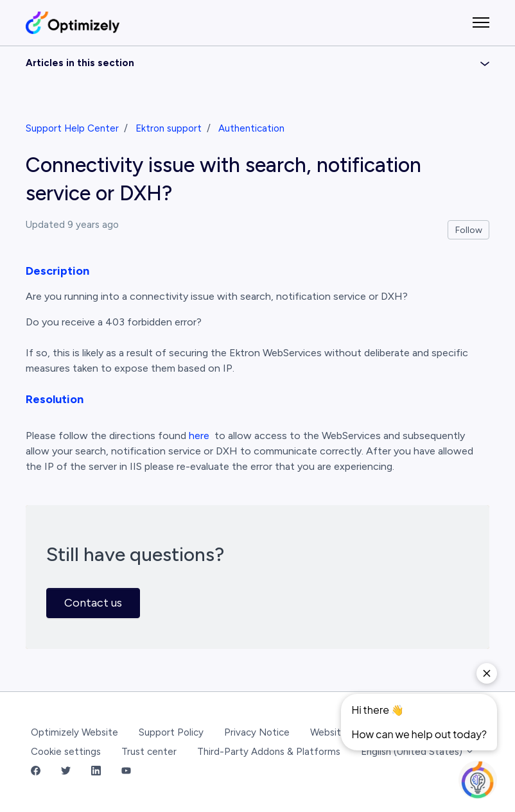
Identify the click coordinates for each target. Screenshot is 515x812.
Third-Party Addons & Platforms (269, 752)
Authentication (251, 128)
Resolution (55, 399)
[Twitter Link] (66, 772)
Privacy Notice (257, 732)
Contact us (93, 603)
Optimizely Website (74, 732)
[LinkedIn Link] (96, 772)
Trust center (149, 752)
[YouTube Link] (126, 772)
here (199, 436)
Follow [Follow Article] (469, 230)
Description (57, 271)
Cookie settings (66, 752)
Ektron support (169, 128)
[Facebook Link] (36, 772)
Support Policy (171, 732)
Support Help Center (72, 128)
